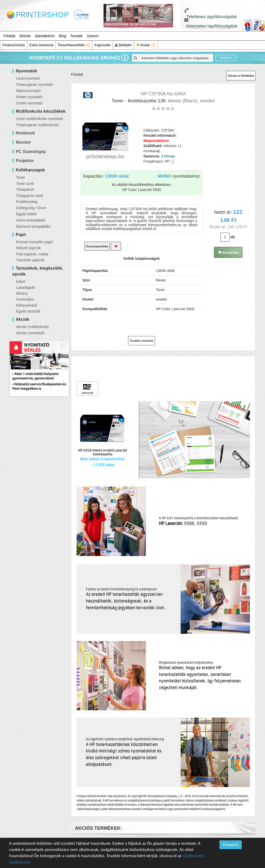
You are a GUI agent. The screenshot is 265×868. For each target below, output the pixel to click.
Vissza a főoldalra (241, 76)
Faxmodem (25, 299)
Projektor (25, 161)
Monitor (23, 142)
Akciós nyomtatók (30, 333)
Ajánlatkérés (45, 36)
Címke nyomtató (29, 103)
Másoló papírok (28, 248)
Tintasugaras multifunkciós (37, 125)
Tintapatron (25, 189)
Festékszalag (27, 202)
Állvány (22, 293)
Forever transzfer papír (34, 242)
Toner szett (25, 184)
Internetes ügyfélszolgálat (212, 26)
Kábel (21, 281)
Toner (21, 177)
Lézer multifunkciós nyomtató (39, 119)
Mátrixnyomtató (28, 91)
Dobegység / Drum (31, 208)
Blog (63, 36)
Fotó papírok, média (32, 254)
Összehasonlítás (74, 45)
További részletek (142, 341)
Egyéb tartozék (28, 311)
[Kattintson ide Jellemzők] (87, 389)
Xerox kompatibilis (31, 220)
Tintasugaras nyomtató (34, 85)
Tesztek (76, 36)
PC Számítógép (31, 152)
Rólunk (25, 36)
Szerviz (93, 36)
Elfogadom (231, 845)
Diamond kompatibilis (33, 226)
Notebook (25, 133)
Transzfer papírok (30, 260)
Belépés (123, 45)
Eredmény (226, 58)
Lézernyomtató (28, 78)
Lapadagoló (25, 287)
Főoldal (9, 36)
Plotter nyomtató (29, 97)
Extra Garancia (41, 45)
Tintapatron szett (30, 196)
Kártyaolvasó (27, 305)
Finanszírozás (14, 45)
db (233, 237)
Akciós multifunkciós (32, 327)
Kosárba (228, 252)
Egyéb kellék (26, 214)
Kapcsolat (102, 45)
